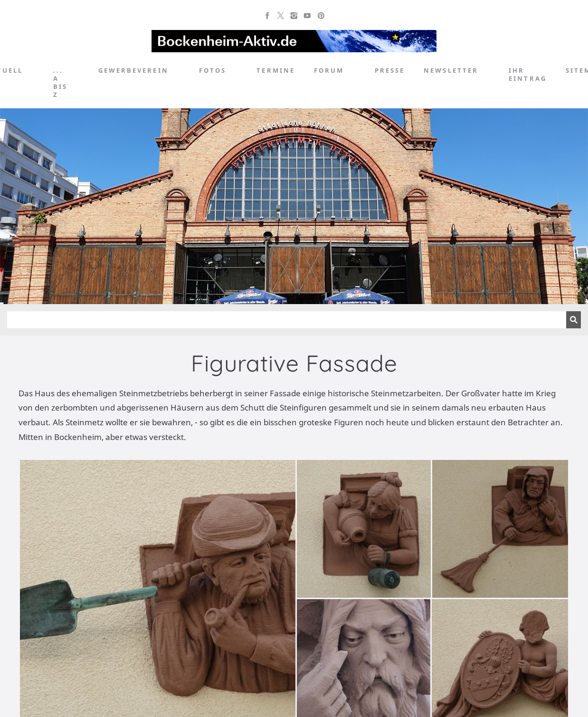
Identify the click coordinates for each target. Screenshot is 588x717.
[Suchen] (287, 320)
